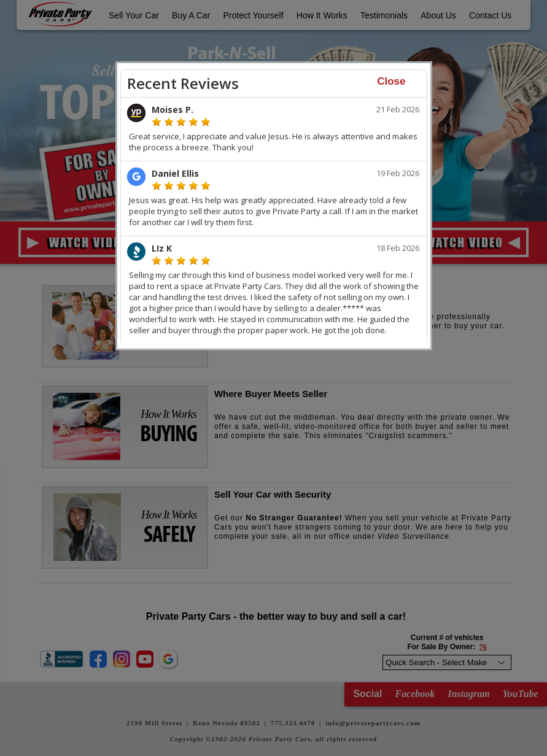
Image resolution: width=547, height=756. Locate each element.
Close (391, 81)
